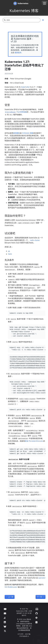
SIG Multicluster (11, 587)
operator (42, 578)
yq (9, 251)
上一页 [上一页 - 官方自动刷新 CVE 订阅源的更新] (10, 597)
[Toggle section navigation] (43, 20)
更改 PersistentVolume (34, 441)
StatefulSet (25, 87)
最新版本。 (19, 53)
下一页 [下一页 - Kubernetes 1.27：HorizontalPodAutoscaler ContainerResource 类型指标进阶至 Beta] (41, 597)
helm (10, 254)
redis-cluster (35, 240)
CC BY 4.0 (26, 613)
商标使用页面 (26, 630)
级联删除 (16, 133)
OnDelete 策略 (28, 133)
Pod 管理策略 (16, 112)
